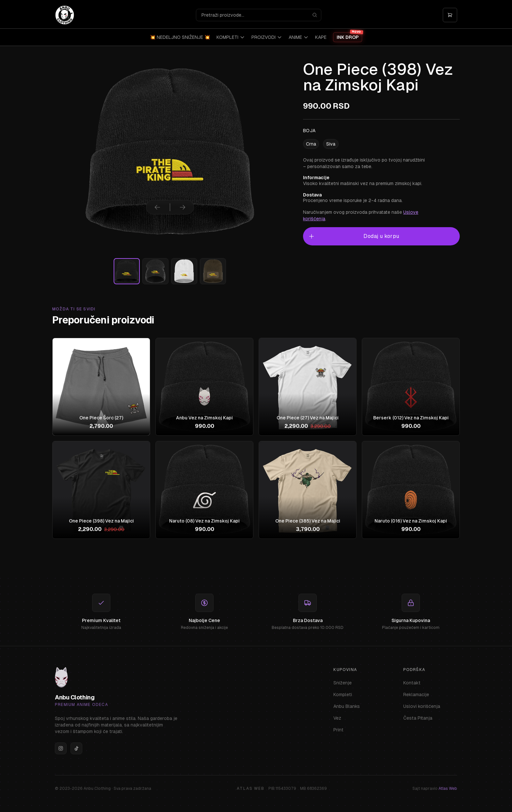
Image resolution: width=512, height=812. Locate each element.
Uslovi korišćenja (422, 706)
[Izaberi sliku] (127, 271)
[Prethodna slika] (157, 207)
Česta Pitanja (418, 718)
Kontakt (412, 683)
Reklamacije (416, 695)
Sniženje (343, 683)
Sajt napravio (435, 789)
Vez (337, 718)
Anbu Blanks (347, 706)
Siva (331, 144)
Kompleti (343, 695)
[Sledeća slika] (183, 207)
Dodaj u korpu (354, 236)
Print (338, 730)
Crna (311, 144)
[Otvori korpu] (450, 15)
